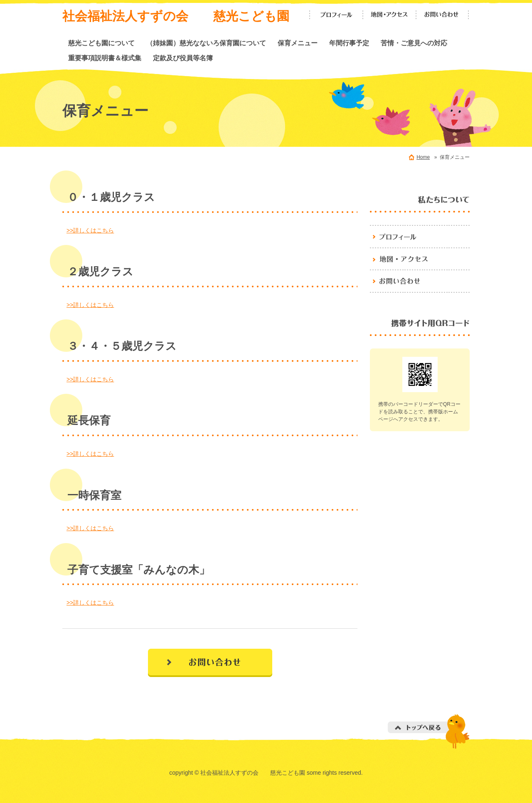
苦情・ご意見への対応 (414, 43)
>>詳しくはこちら (90, 230)
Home (423, 157)
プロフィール (336, 15)
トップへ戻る (429, 731)
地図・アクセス (389, 15)
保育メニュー (298, 43)
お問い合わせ (443, 15)
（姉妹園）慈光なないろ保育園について (206, 43)
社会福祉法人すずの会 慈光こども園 (176, 16)
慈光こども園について (101, 43)
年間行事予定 (349, 43)
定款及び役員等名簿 (183, 58)
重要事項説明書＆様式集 (105, 58)
